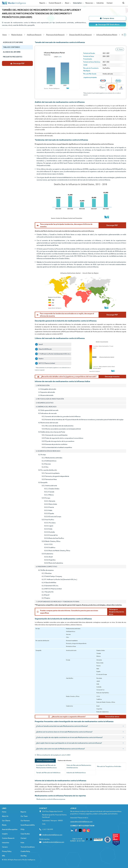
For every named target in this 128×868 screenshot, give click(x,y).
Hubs (22, 843)
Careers (5, 847)
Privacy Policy (7, 851)
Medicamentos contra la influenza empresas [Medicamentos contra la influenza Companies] (51, 799)
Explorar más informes (65, 760)
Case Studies (25, 834)
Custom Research (55, 3)
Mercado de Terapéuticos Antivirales (109, 766)
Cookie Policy (25, 851)
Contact (110, 3)
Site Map (24, 856)
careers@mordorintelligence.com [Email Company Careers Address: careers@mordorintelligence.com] (81, 822)
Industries (100, 3)
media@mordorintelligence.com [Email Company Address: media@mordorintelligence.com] (53, 842)
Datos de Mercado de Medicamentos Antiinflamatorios (79, 766)
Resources (90, 3)
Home (4, 812)
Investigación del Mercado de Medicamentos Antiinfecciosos (46, 766)
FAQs (22, 829)
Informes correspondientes (45, 760)
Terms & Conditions (28, 847)
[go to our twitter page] (80, 831)
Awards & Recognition (10, 829)
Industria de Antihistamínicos (76, 773)
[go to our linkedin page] (72, 831)
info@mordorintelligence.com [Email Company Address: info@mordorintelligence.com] (52, 835)
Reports (43, 3)
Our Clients (6, 821)
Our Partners (25, 821)
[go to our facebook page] (76, 831)
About (67, 3)
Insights (5, 834)
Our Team (24, 816)
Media (4, 825)
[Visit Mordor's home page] (14, 3)
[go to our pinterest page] (84, 831)
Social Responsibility (28, 825)
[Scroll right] (125, 35)
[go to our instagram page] (88, 831)
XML (4, 856)
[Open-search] (124, 3)
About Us (5, 816)
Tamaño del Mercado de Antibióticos (48, 773)
